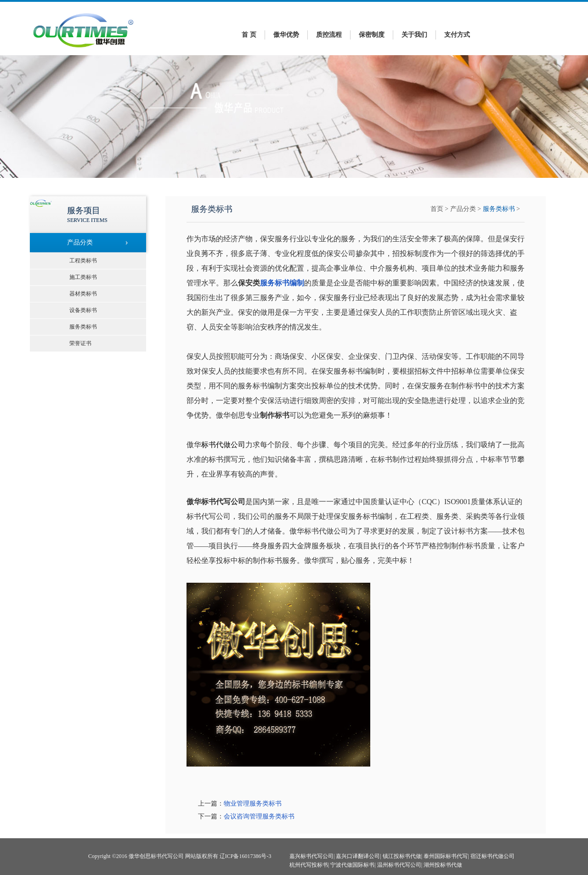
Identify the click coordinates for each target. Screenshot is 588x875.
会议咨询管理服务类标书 (259, 816)
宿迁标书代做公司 (492, 856)
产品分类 (463, 209)
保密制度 (372, 35)
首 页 (249, 35)
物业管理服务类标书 (253, 804)
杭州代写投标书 (309, 865)
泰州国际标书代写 (446, 856)
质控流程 (329, 35)
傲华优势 (286, 35)
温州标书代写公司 (399, 865)
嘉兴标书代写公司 (311, 856)
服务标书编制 (282, 283)
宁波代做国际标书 (352, 865)
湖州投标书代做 (443, 865)
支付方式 (457, 35)
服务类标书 (499, 209)
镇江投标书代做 (402, 856)
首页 (437, 209)
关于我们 (414, 35)
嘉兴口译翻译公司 (358, 856)
